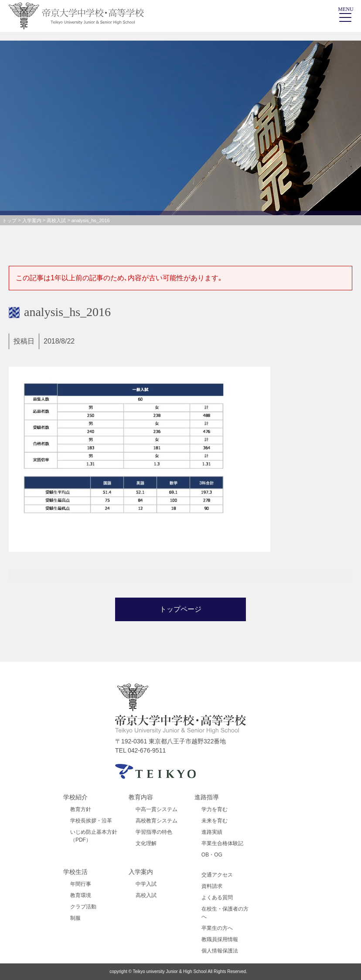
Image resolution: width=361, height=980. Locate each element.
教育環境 (81, 895)
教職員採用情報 (220, 939)
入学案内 (141, 872)
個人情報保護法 (220, 951)
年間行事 (81, 884)
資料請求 (212, 886)
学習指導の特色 (154, 832)
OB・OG (212, 855)
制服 (75, 918)
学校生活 (75, 872)
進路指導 (207, 797)
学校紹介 (75, 797)
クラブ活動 (83, 907)
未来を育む (215, 821)
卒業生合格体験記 (222, 843)
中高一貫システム (157, 809)
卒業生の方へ (217, 928)
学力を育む (215, 809)
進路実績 (212, 832)
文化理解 (146, 843)
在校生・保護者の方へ (225, 913)
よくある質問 (217, 897)
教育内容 (141, 797)
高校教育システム (157, 821)
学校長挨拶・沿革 (91, 821)
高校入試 (146, 895)
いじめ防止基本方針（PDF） (94, 836)
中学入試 (146, 884)
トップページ (180, 609)
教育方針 (81, 809)
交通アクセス (217, 875)
